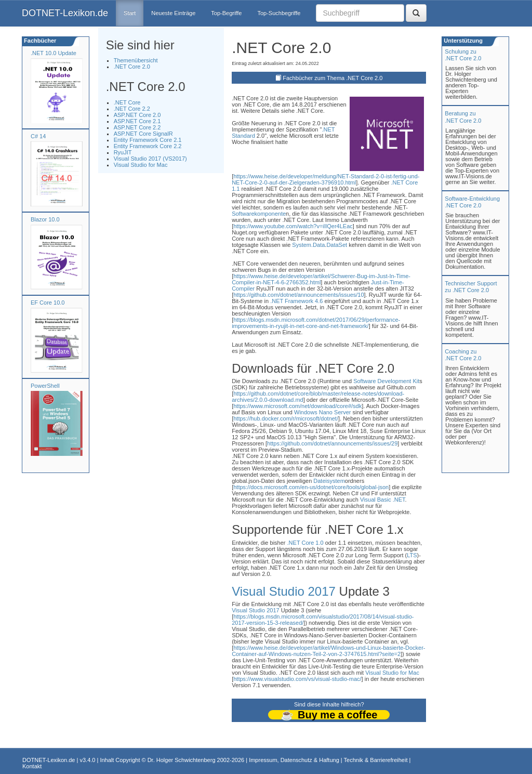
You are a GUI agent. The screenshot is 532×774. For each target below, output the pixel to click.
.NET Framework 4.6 (296, 301)
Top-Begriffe (226, 13)
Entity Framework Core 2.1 (148, 140)
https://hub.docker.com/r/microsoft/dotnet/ (286, 418)
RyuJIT (123, 152)
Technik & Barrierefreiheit (376, 760)
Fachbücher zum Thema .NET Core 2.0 (332, 78)
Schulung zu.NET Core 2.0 (463, 55)
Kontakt (32, 766)
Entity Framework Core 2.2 (148, 146)
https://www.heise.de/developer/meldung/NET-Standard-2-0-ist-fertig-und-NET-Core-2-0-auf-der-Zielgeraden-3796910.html (325, 179)
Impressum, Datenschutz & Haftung (294, 760)
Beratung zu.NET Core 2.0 (463, 117)
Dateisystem (329, 481)
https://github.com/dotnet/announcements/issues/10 (298, 295)
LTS (412, 555)
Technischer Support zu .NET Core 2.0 (471, 287)
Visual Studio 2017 (284, 591)
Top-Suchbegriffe (279, 13)
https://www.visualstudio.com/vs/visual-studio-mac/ (297, 679)
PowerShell (45, 386)
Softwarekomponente (259, 214)
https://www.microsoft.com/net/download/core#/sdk (297, 406)
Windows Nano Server (322, 412)
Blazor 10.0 (45, 219)
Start (130, 13)
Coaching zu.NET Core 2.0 (463, 355)
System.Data (308, 245)
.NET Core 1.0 (305, 543)
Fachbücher (39, 41)
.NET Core (127, 102)
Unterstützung (462, 41)
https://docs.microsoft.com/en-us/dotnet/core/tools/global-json (311, 487)
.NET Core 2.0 (132, 67)
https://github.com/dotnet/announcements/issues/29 (332, 443)
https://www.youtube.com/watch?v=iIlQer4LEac (293, 226)
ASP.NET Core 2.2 (137, 127)
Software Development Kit (386, 381)
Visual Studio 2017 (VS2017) (150, 159)
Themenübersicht (136, 60)
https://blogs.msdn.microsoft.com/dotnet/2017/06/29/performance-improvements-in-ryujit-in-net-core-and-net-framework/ (316, 323)
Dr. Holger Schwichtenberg (182, 760)
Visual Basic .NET (383, 500)
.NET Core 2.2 (132, 109)
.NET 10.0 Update (54, 53)
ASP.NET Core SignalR (143, 134)
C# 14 (38, 136)
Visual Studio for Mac (141, 165)
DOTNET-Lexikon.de (65, 13)
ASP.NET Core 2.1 (137, 121)
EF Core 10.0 (48, 303)
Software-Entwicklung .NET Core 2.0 (472, 202)
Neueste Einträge (173, 13)
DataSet (337, 245)
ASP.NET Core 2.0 (137, 115)
